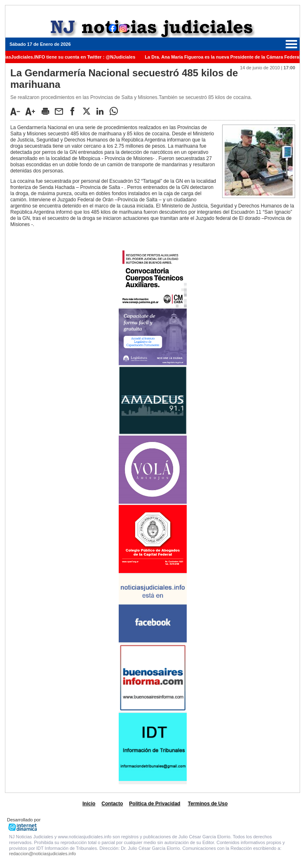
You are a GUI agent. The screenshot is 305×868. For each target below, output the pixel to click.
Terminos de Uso (208, 804)
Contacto (112, 804)
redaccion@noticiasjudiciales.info (42, 854)
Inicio (89, 804)
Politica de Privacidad (155, 804)
